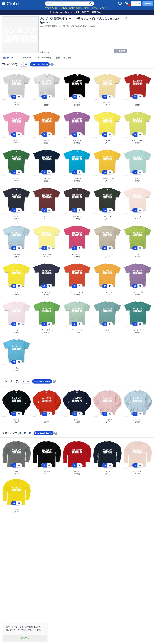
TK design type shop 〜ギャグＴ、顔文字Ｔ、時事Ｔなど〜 (77, 12)
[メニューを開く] (3, 4)
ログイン (136, 4)
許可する (25, 638)
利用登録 (148, 4)
